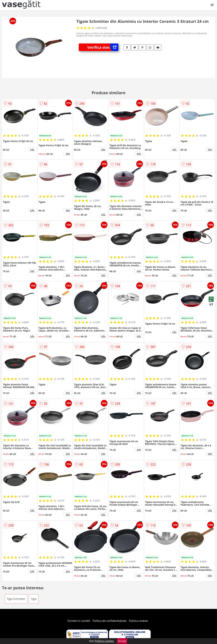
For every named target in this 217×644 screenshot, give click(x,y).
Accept (122, 641)
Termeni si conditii (79, 621)
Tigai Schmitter (16, 599)
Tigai (34, 599)
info (32, 149)
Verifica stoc (103, 47)
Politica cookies (139, 621)
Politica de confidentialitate (110, 621)
